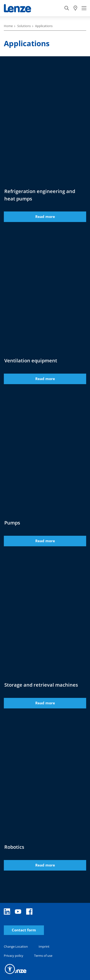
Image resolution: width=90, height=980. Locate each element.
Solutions (24, 26)
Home (8, 26)
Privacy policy (14, 956)
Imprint (44, 946)
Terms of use (43, 956)
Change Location (16, 946)
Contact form (24, 930)
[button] (10, 969)
